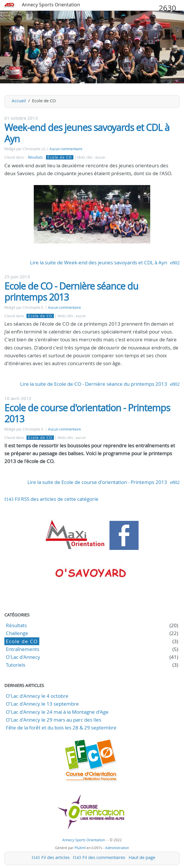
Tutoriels (16, 665)
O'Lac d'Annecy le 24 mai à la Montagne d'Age (57, 712)
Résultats (35, 157)
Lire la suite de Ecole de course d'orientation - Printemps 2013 (97, 482)
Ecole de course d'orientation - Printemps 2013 (87, 413)
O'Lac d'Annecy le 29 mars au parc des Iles (54, 720)
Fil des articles (55, 857)
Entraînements (23, 649)
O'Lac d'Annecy (23, 657)
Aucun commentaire (66, 149)
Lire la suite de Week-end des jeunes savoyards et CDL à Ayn (99, 262)
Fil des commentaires (104, 857)
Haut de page (142, 857)
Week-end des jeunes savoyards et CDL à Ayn (87, 133)
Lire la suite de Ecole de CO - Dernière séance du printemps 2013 (94, 384)
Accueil (19, 101)
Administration (117, 848)
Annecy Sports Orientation (51, 5)
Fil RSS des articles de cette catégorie (57, 499)
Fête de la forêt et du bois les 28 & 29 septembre (61, 728)
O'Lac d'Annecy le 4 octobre (37, 696)
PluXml (80, 848)
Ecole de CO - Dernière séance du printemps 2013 (71, 292)
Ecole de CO (60, 157)
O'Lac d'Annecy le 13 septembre (42, 704)
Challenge (17, 633)
